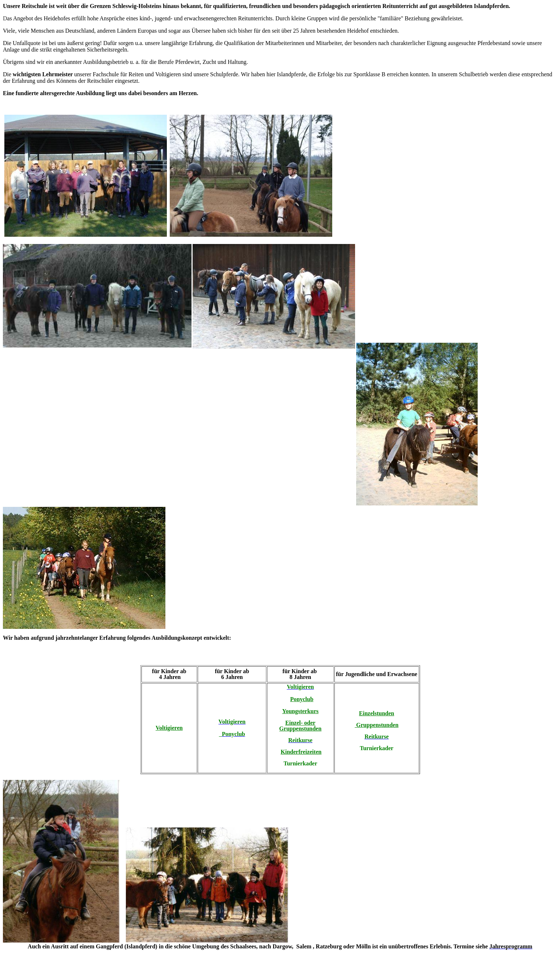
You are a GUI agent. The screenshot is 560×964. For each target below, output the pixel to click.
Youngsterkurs (300, 711)
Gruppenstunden (377, 725)
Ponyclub (302, 699)
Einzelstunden (377, 713)
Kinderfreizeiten (301, 752)
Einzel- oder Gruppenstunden (300, 726)
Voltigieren (169, 728)
